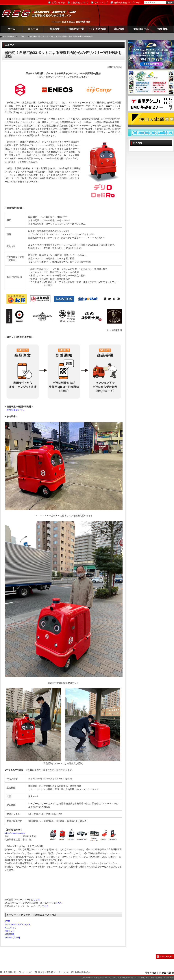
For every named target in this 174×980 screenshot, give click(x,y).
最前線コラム (141, 29)
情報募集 (163, 29)
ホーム (11, 29)
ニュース (33, 29)
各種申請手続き (82, 972)
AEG (41, 15)
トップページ (8, 36)
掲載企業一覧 (76, 29)
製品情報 (55, 29)
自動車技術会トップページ (127, 3)
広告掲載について (80, 3)
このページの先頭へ (165, 957)
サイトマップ (101, 3)
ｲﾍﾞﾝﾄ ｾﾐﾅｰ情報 (98, 29)
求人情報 (119, 29)
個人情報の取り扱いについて (18, 972)
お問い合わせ (58, 3)
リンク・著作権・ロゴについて (53, 972)
